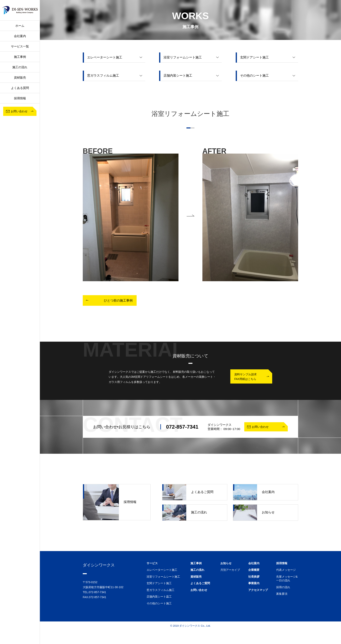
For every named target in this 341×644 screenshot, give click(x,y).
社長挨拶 (254, 577)
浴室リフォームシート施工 (163, 577)
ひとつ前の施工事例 (118, 300)
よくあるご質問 (188, 492)
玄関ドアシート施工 (159, 583)
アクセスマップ (258, 590)
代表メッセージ (286, 570)
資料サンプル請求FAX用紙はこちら (245, 377)
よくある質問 (20, 88)
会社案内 (20, 36)
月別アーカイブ (230, 570)
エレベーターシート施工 (162, 570)
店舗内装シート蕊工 (159, 597)
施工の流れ (20, 67)
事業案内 (254, 583)
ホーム (20, 26)
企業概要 (254, 570)
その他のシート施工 (159, 603)
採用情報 (110, 502)
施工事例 (196, 563)
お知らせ (254, 513)
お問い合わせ (199, 590)
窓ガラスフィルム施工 (161, 590)
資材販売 (20, 77)
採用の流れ (283, 587)
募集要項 (282, 594)
